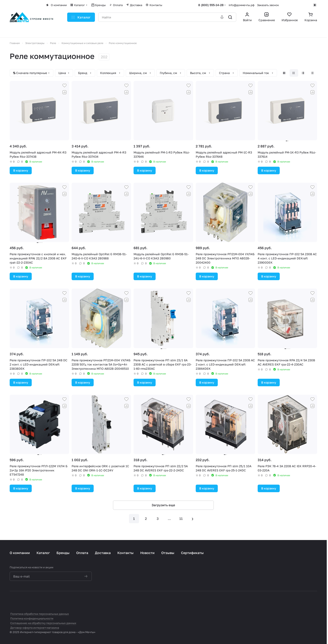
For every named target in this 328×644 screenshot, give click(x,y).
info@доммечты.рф (242, 5)
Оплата (82, 553)
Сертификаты (192, 553)
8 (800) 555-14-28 (211, 5)
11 (181, 519)
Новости (147, 553)
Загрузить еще (163, 505)
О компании (20, 553)
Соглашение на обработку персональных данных (43, 623)
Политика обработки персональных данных (40, 614)
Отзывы (168, 553)
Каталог (43, 553)
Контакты (125, 553)
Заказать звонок (268, 5)
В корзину (21, 170)
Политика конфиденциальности (32, 618)
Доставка (103, 553)
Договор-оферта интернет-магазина (35, 628)
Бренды (63, 553)
